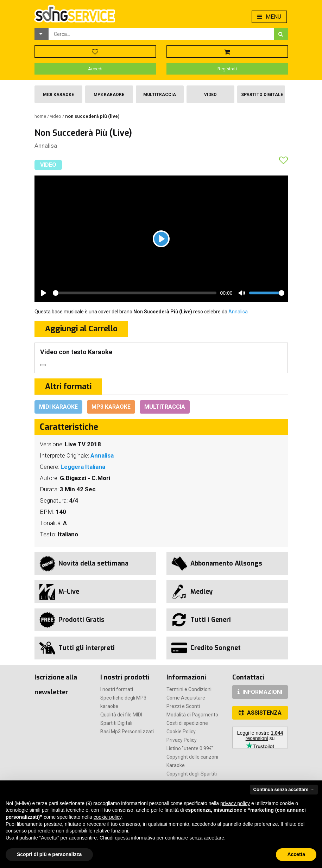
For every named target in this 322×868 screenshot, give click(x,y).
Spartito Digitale (262, 95)
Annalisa (46, 146)
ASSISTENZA (260, 713)
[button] (42, 34)
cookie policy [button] (108, 817)
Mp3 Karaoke (109, 95)
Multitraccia (160, 95)
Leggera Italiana (83, 467)
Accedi (95, 69)
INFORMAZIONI (260, 692)
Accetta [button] (296, 854)
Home (41, 116)
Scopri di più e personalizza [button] (49, 854)
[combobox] (161, 34)
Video (210, 95)
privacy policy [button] (235, 803)
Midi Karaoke (58, 95)
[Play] (161, 239)
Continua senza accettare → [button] (284, 789)
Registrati (227, 69)
